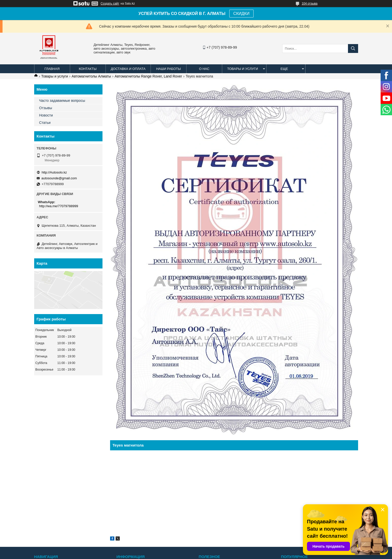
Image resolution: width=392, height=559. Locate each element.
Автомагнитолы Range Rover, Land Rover (148, 76)
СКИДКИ (241, 14)
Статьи (45, 123)
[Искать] (353, 49)
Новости (46, 115)
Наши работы (168, 69)
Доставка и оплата (128, 69)
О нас (204, 69)
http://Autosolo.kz (54, 172)
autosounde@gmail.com (59, 178)
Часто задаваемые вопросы (62, 101)
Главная (52, 69)
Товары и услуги (243, 69)
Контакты (88, 69)
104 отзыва (310, 4)
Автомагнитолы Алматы (91, 76)
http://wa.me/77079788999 (59, 206)
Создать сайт (110, 4)
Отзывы (46, 108)
